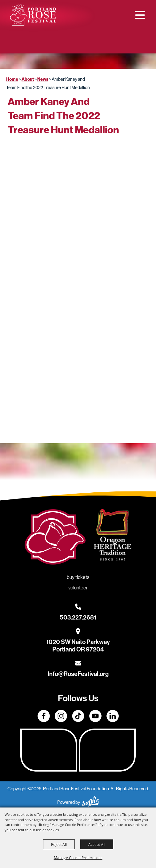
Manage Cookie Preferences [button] (78, 858)
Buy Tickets (59, 43)
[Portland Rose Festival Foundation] (33, 15)
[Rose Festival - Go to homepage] (55, 538)
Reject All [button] (59, 844)
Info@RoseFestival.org (78, 674)
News (43, 79)
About (28, 79)
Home (12, 79)
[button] (140, 15)
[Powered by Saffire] (90, 802)
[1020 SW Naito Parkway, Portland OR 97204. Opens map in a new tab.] (78, 642)
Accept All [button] (97, 844)
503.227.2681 (78, 617)
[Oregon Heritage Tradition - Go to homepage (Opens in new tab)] (113, 536)
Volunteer (100, 43)
